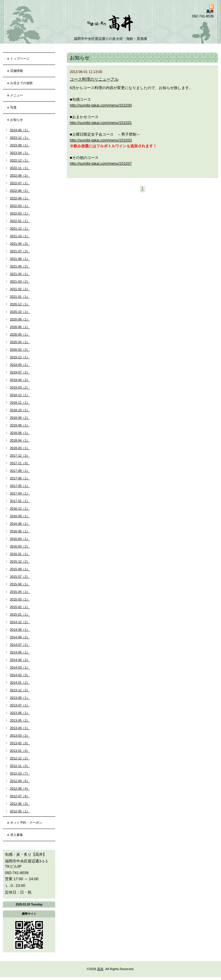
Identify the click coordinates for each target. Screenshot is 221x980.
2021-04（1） (20, 274)
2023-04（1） (20, 153)
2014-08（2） (20, 637)
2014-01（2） (20, 683)
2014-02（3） (20, 675)
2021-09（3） (20, 244)
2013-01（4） (20, 751)
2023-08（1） (20, 145)
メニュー (17, 95)
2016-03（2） (20, 546)
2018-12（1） (20, 395)
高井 (100, 969)
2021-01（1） (20, 297)
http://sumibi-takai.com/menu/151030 (101, 105)
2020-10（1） (20, 312)
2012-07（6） (20, 796)
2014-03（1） (20, 667)
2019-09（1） (20, 365)
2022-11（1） (20, 168)
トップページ (20, 59)
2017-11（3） (20, 463)
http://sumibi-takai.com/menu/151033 (101, 140)
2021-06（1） (20, 259)
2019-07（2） (20, 372)
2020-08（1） (20, 319)
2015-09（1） (20, 569)
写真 (13, 107)
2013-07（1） (20, 705)
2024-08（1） (20, 130)
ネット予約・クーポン (26, 823)
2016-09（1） (20, 516)
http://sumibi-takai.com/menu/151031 (101, 123)
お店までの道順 (21, 83)
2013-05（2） (20, 720)
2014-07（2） (20, 645)
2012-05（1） (20, 811)
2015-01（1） (20, 614)
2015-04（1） (20, 592)
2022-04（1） (20, 198)
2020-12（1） (20, 304)
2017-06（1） (20, 478)
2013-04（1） (20, 728)
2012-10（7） (20, 773)
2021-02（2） (20, 289)
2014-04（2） (20, 660)
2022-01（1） (20, 221)
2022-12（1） (20, 160)
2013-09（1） (20, 698)
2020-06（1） (20, 327)
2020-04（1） (20, 342)
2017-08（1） (20, 471)
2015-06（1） (20, 584)
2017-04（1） (20, 493)
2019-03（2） (20, 387)
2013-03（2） (20, 736)
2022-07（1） (20, 183)
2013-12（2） (20, 690)
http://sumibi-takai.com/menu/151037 (101, 163)
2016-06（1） (20, 531)
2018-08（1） (20, 425)
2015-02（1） (20, 607)
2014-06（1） (20, 652)
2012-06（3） (20, 804)
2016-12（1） (20, 508)
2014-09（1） (20, 630)
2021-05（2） (20, 266)
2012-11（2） (20, 766)
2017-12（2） (20, 456)
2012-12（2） (20, 758)
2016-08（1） (20, 524)
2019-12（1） (20, 357)
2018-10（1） (20, 410)
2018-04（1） (20, 440)
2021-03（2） (20, 281)
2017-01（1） (20, 501)
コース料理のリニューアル (94, 79)
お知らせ (17, 120)
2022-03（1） (20, 206)
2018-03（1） (20, 448)
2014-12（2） (20, 622)
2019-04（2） (20, 380)
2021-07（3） (20, 251)
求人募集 (17, 835)
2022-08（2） (20, 176)
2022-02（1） (20, 213)
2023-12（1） (20, 138)
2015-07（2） (20, 577)
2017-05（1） (20, 486)
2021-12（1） (20, 228)
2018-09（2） (20, 418)
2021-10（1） (20, 236)
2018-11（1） (20, 403)
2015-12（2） (20, 561)
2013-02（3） (20, 743)
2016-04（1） (20, 539)
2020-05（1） (20, 334)
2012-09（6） (20, 781)
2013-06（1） (20, 713)
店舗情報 (17, 71)
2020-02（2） (20, 350)
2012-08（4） (20, 788)
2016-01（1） (20, 554)
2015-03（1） (20, 599)
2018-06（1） (20, 433)
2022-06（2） (20, 191)
